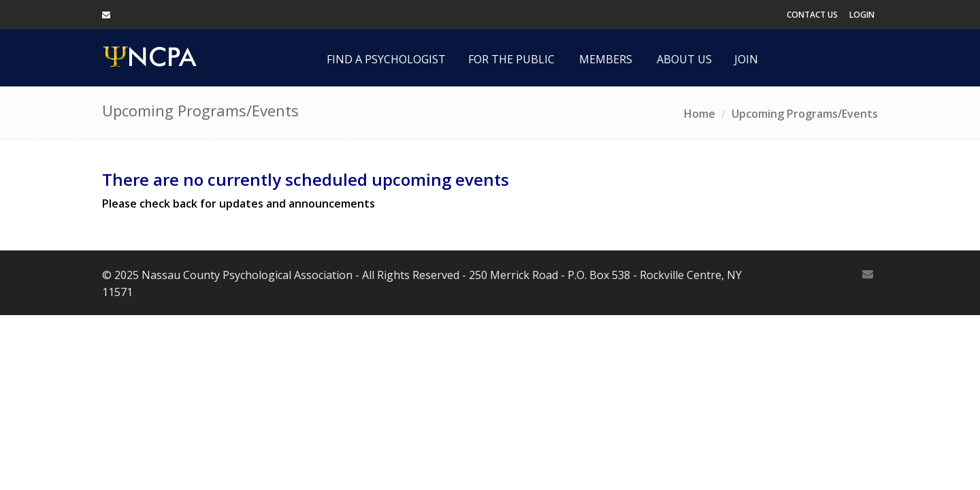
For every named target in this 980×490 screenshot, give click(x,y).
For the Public (511, 59)
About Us (684, 59)
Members (606, 59)
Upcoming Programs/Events (805, 114)
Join (746, 59)
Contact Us (812, 15)
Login (862, 15)
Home (700, 114)
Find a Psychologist (386, 59)
